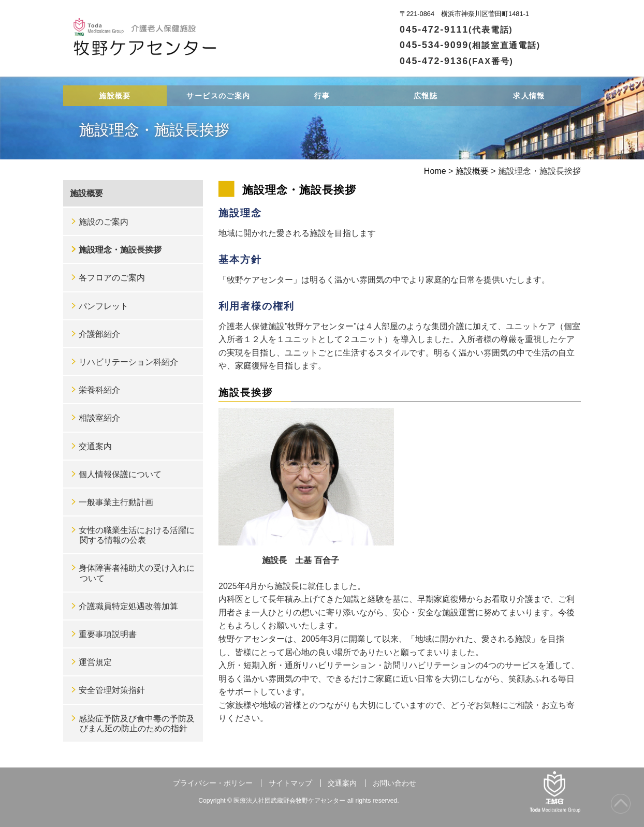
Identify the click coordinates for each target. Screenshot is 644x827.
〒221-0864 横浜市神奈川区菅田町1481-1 (464, 14)
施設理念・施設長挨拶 (120, 250)
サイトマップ (290, 783)
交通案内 (95, 446)
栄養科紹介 (99, 390)
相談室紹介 (99, 418)
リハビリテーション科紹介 (128, 362)
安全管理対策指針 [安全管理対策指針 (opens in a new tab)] (112, 690)
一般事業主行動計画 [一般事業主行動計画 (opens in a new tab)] (116, 502)
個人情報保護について (120, 474)
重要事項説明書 (108, 634)
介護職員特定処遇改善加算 (128, 606)
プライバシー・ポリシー (213, 783)
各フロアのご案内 (112, 278)
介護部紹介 (99, 334)
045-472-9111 (456, 29)
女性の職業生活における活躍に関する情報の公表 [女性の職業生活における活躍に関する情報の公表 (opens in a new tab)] (137, 535)
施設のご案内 (104, 222)
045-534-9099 (470, 45)
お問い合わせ (394, 783)
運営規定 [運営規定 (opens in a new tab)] (95, 662)
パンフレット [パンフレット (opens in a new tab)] (104, 306)
